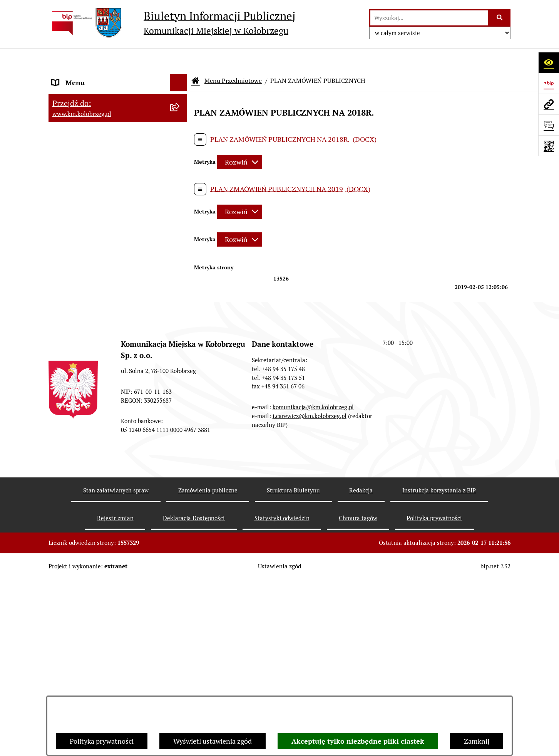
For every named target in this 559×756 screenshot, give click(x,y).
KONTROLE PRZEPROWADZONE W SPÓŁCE (106, 433)
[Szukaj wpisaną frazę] (500, 18)
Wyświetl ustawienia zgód (213, 741)
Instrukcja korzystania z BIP (95, 394)
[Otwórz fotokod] (549, 146)
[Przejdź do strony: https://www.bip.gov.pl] (549, 83)
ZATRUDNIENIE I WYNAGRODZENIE (108, 376)
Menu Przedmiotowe (84, 143)
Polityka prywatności (102, 741)
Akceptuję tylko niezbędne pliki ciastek (358, 741)
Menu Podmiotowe (81, 125)
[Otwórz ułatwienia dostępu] (549, 62)
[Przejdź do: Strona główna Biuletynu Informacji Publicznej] (196, 58)
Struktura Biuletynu (293, 667)
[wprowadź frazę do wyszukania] (429, 18)
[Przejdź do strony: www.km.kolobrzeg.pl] (549, 104)
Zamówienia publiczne (208, 667)
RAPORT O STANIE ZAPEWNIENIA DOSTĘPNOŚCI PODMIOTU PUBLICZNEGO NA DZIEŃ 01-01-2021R (105, 92)
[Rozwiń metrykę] (240, 139)
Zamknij (477, 741)
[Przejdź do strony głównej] (172, 23)
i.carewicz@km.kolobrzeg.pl (310, 592)
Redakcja (65, 411)
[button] (180, 126)
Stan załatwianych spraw (116, 667)
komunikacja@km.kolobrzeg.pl (313, 584)
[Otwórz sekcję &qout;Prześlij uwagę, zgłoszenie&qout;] (549, 125)
